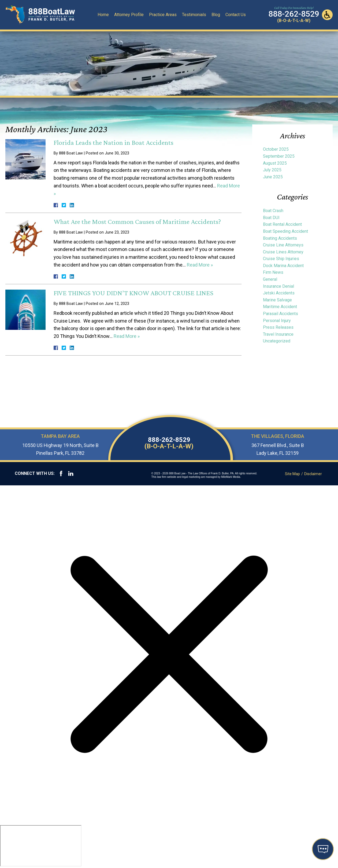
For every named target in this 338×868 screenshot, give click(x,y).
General (270, 279)
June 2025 (273, 177)
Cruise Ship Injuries (281, 259)
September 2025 (279, 156)
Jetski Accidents (279, 293)
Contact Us (236, 15)
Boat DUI (271, 218)
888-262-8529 (169, 443)
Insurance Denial (278, 286)
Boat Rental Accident (282, 224)
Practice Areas (163, 15)
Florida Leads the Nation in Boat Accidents (114, 143)
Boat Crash (273, 211)
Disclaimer (313, 474)
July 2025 (272, 170)
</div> (41, 846)
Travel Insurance (278, 334)
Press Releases (278, 327)
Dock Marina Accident (283, 266)
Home (103, 15)
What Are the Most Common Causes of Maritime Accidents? (137, 222)
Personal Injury (277, 321)
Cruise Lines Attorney (283, 252)
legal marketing (191, 477)
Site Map (292, 474)
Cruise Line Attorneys (283, 245)
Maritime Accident (280, 307)
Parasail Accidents (281, 314)
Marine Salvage (277, 300)
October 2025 (276, 149)
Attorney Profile (129, 15)
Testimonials (194, 15)
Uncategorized (277, 341)
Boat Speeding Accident (285, 231)
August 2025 (275, 163)
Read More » (200, 265)
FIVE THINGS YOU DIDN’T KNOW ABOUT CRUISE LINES (133, 293)
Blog (216, 15)
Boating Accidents (280, 238)
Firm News (273, 272)
